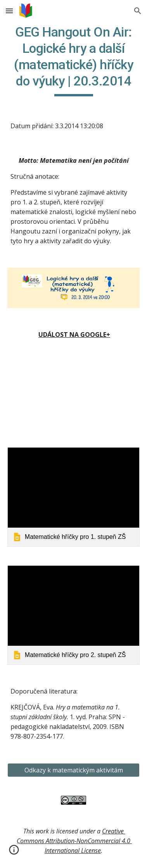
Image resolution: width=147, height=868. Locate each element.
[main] (73, 60)
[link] (73, 497)
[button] (9, 11)
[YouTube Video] (73, 395)
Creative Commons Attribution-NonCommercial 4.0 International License (74, 841)
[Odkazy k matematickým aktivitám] (73, 770)
